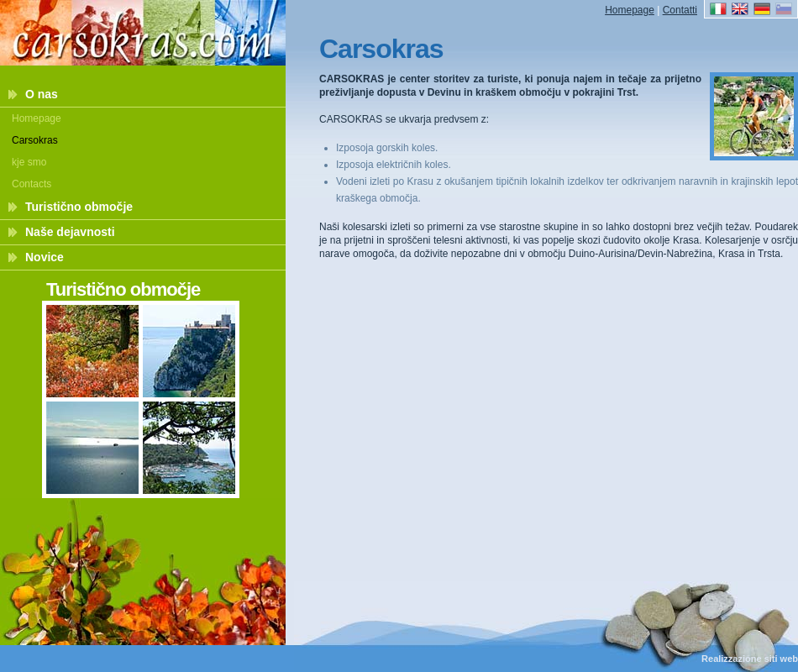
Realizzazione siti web (750, 659)
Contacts (31, 184)
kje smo (29, 162)
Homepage (37, 118)
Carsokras (35, 140)
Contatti (680, 10)
